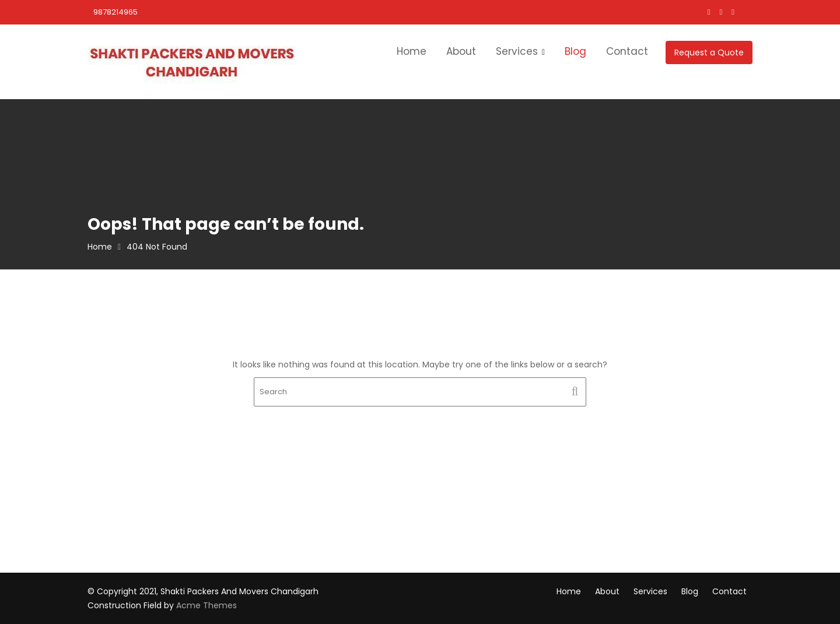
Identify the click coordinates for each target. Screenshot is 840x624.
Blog (575, 51)
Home (412, 51)
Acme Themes (206, 605)
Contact (627, 51)
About (461, 51)
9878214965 (116, 12)
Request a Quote (709, 52)
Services (517, 51)
